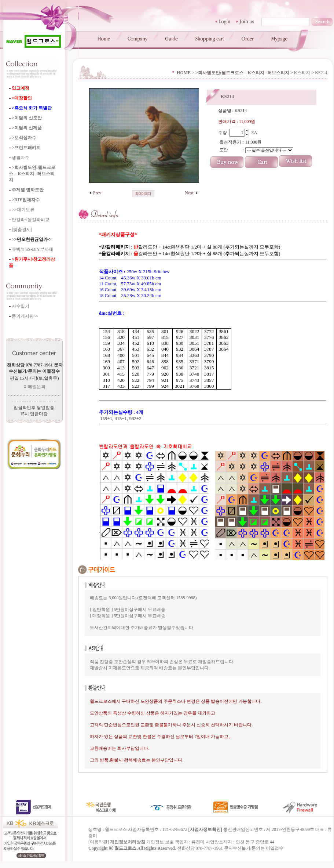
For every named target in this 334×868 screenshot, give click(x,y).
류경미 (198, 849)
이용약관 (99, 849)
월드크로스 (125, 855)
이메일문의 (34, 387)
